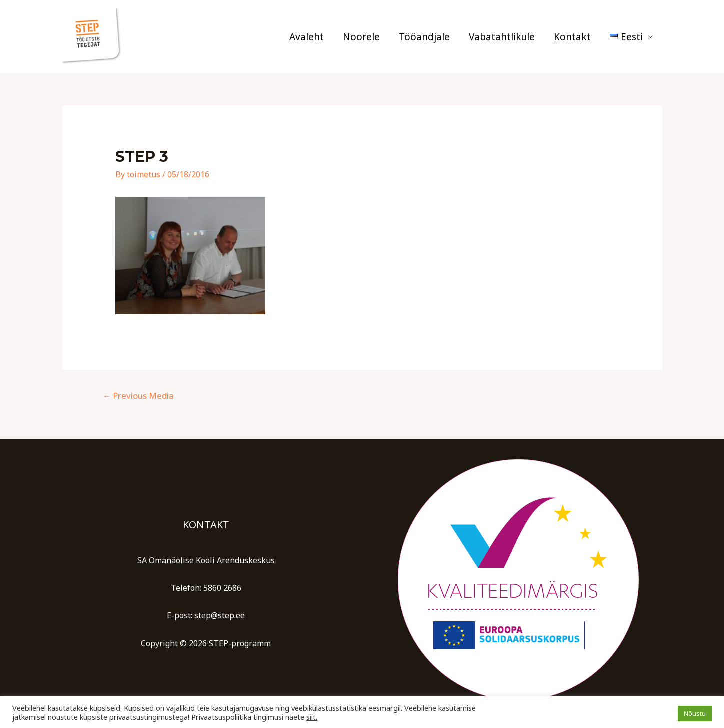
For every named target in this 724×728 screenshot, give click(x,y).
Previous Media (138, 395)
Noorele (361, 37)
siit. (312, 717)
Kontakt (572, 37)
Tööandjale (424, 37)
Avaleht (307, 37)
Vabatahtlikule (502, 37)
